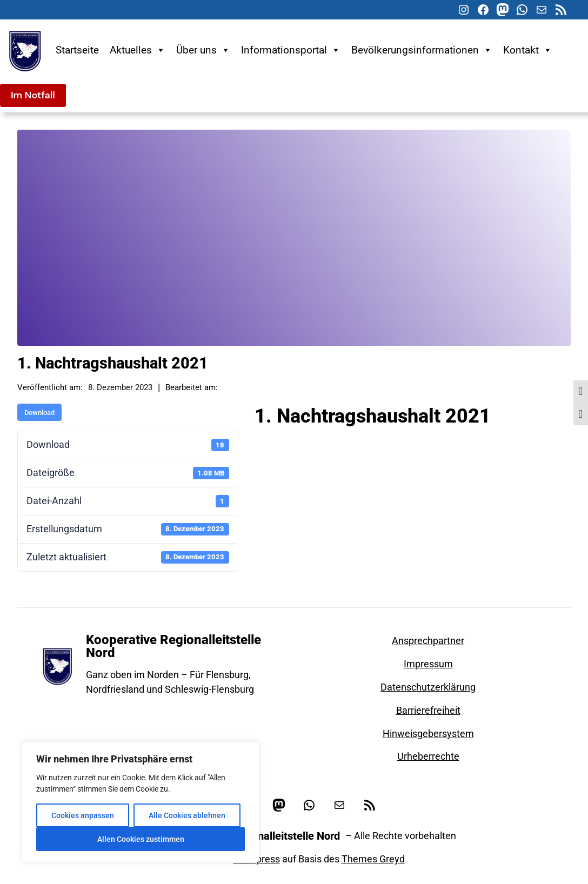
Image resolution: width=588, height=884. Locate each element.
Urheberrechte (428, 756)
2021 (273, 436)
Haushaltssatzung (397, 436)
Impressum (428, 664)
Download (39, 413)
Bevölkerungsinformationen (422, 50)
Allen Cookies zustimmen (141, 839)
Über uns (203, 50)
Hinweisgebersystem (428, 734)
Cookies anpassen (83, 815)
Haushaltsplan (326, 436)
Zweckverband (460, 451)
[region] (141, 802)
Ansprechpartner (428, 641)
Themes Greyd (373, 859)
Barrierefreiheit (428, 710)
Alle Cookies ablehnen (187, 815)
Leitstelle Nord (468, 436)
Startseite (77, 50)
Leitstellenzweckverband (300, 451)
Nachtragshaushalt (387, 451)
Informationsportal (291, 50)
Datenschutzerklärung (428, 687)
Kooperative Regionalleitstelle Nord (173, 646)
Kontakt (528, 50)
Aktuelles (138, 50)
